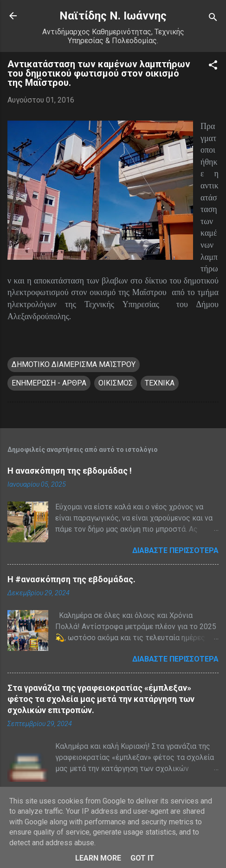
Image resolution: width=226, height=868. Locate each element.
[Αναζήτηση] (213, 19)
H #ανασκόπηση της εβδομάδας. (71, 579)
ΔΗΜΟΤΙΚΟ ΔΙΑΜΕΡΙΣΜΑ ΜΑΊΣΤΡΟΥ (74, 364)
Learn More (98, 858)
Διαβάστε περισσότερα (175, 550)
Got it (142, 858)
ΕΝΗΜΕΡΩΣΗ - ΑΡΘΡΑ (49, 383)
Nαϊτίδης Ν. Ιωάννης (113, 16)
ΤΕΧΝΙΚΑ (160, 383)
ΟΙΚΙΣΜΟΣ (116, 383)
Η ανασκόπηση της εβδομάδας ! (70, 471)
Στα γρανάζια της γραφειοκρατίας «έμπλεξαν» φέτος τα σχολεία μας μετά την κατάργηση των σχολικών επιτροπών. (101, 699)
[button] (213, 67)
